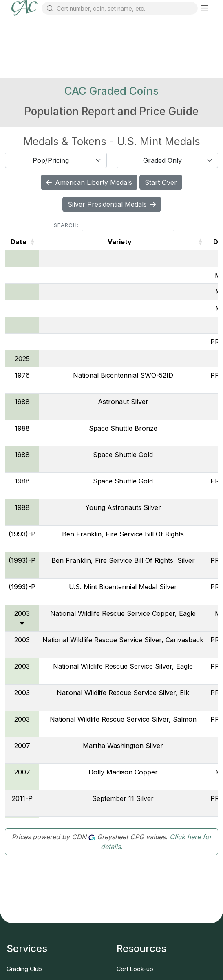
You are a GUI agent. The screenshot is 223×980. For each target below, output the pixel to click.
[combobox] (56, 160)
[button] (205, 8)
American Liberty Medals (89, 182)
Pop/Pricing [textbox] (51, 160)
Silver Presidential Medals (112, 204)
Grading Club (24, 969)
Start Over (161, 182)
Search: (114, 225)
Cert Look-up (135, 969)
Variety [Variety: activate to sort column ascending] (120, 242)
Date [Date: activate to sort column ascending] (19, 242)
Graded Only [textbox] (162, 160)
